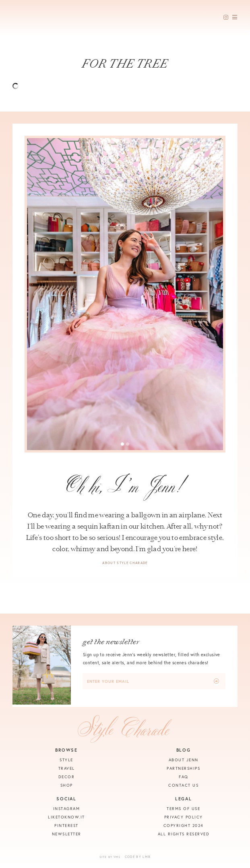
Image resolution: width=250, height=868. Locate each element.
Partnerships (183, 768)
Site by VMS (110, 857)
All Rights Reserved (184, 834)
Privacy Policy (184, 817)
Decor (67, 777)
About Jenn (184, 760)
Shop (67, 785)
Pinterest (66, 826)
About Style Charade (125, 563)
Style (66, 760)
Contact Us (183, 785)
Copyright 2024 (184, 826)
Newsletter (67, 834)
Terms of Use (183, 809)
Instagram (67, 809)
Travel (67, 768)
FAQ (184, 777)
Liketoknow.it (66, 817)
